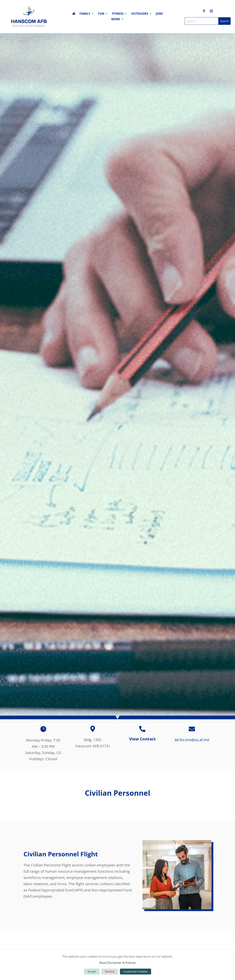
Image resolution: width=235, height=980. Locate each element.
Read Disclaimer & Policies (118, 963)
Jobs (159, 14)
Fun (101, 14)
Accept (92, 971)
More (116, 19)
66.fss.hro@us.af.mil (192, 740)
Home (74, 14)
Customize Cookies (135, 971)
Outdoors (140, 14)
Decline (110, 971)
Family (85, 14)
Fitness (118, 14)
